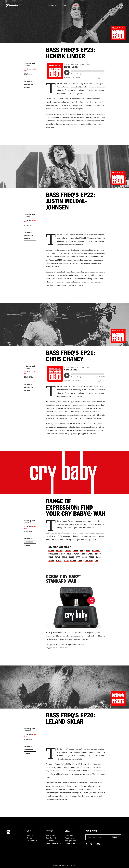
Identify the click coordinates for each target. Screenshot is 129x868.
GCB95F (59, 551)
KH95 (51, 557)
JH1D (63, 554)
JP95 (78, 557)
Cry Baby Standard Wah (59, 633)
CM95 (64, 557)
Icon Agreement (71, 841)
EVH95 (90, 554)
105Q (80, 561)
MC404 (76, 554)
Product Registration (53, 843)
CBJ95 (75, 551)
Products (52, 6)
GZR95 (59, 561)
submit (115, 837)
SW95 (57, 557)
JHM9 (69, 554)
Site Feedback (32, 841)
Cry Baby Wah (65, 521)
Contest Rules (70, 843)
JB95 (83, 554)
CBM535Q (96, 551)
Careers (30, 835)
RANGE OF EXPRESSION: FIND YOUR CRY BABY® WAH (76, 508)
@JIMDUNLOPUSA (86, 844)
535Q (88, 551)
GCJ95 (91, 557)
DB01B (98, 554)
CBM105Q (89, 561)
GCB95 (51, 551)
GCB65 (73, 561)
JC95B (71, 557)
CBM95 (68, 551)
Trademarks (69, 838)
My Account (50, 841)
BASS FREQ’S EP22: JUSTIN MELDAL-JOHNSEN (71, 201)
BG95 (98, 557)
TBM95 (51, 561)
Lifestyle (77, 6)
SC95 (85, 557)
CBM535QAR (53, 554)
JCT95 (66, 561)
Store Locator (51, 835)
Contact (30, 838)
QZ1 (96, 561)
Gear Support (51, 838)
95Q (82, 551)
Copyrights (69, 835)
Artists (64, 6)
